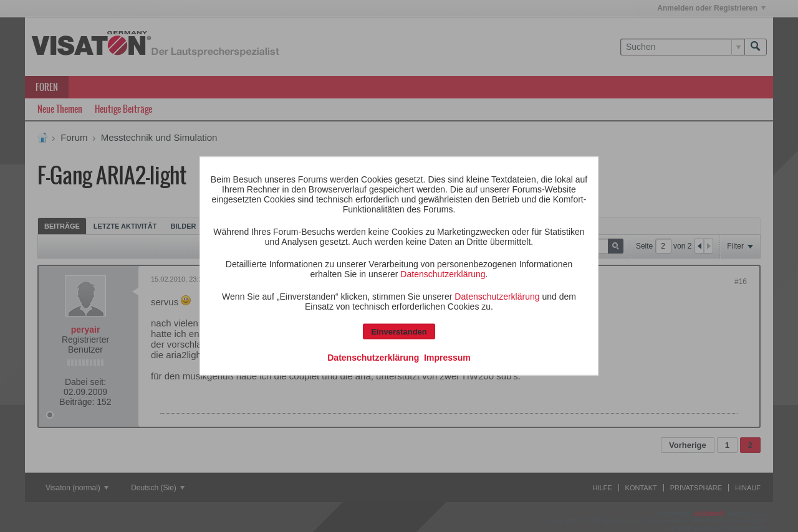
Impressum (447, 358)
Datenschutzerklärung (443, 274)
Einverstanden (399, 332)
